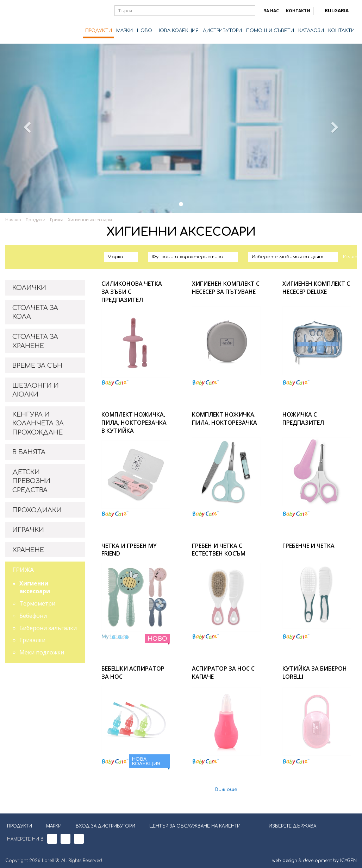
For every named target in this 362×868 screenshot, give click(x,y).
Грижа (57, 220)
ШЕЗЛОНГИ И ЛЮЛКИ (36, 390)
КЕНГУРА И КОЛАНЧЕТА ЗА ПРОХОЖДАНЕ (38, 423)
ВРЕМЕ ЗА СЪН (37, 366)
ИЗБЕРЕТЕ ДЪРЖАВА (288, 825)
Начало (13, 220)
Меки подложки (42, 652)
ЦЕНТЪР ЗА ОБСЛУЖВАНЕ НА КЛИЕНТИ (195, 826)
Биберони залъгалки (48, 628)
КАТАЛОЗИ (311, 31)
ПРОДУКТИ (99, 31)
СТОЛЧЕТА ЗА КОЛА (35, 312)
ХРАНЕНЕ (28, 550)
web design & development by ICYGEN (314, 861)
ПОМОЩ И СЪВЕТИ (270, 31)
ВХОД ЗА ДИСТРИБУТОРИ (105, 826)
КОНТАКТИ (298, 11)
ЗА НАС (271, 11)
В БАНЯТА (29, 452)
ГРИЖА (23, 570)
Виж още (226, 790)
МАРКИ (124, 31)
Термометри (37, 603)
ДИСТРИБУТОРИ (222, 31)
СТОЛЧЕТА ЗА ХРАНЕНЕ (35, 341)
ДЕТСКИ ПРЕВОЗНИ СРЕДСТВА (31, 481)
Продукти (36, 220)
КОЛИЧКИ (29, 288)
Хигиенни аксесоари (90, 220)
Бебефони (33, 616)
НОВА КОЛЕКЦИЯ (177, 31)
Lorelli (33, 22)
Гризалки (32, 640)
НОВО (145, 31)
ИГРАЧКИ (28, 530)
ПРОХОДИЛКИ (37, 510)
